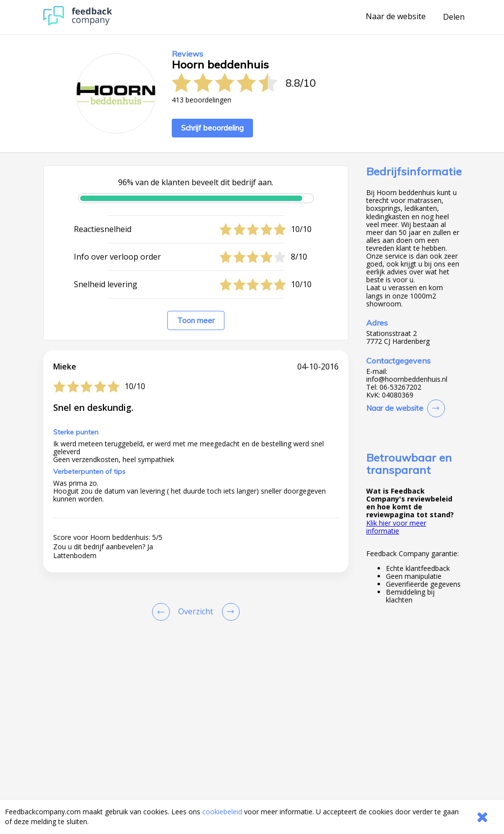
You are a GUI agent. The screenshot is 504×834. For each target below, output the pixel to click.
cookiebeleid (222, 812)
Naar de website (396, 17)
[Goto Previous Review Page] (163, 612)
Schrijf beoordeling (212, 128)
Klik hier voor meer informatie (396, 527)
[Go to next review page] (229, 612)
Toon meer (196, 320)
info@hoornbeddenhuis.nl (407, 379)
